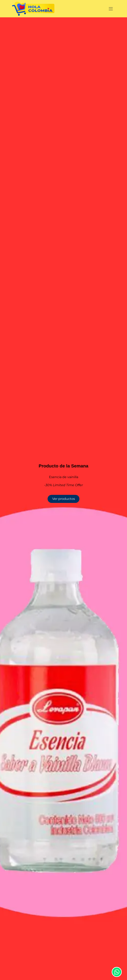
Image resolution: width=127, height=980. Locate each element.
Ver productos (64, 499)
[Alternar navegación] (111, 9)
